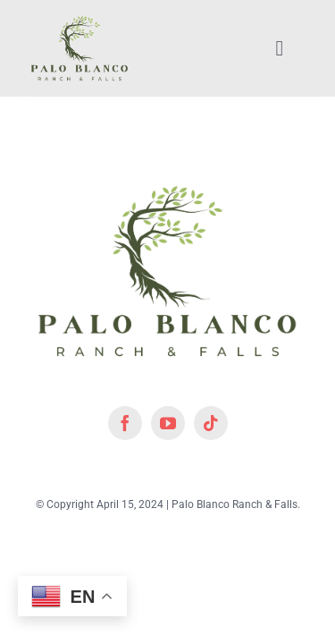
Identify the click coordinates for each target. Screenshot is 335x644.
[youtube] (168, 468)
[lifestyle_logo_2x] (80, 20)
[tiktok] (211, 468)
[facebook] (125, 468)
